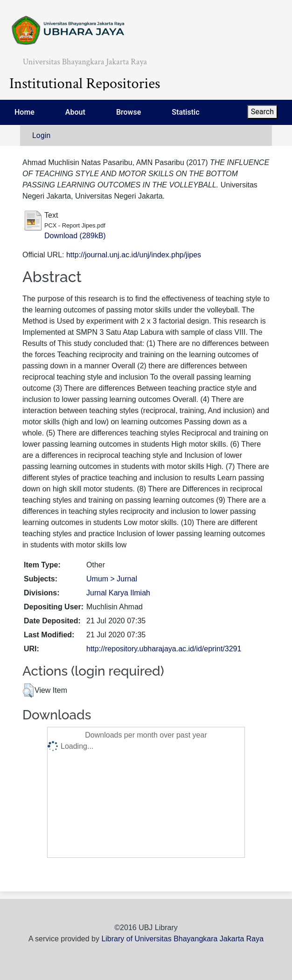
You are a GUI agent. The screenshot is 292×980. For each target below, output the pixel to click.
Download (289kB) (75, 236)
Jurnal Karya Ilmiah (118, 593)
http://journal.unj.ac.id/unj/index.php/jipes (134, 255)
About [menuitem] (75, 112)
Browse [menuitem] (129, 112)
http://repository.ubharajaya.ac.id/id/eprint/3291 (164, 649)
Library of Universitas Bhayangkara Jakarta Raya (182, 939)
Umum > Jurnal (112, 579)
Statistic (185, 112)
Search (262, 112)
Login (41, 135)
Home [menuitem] (24, 112)
